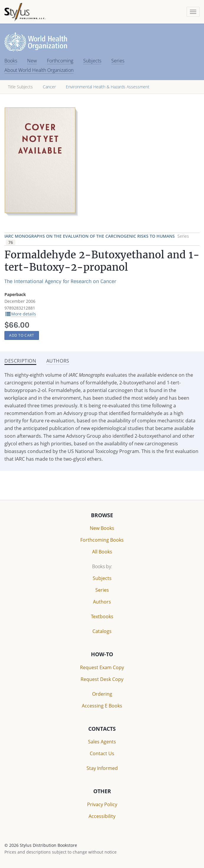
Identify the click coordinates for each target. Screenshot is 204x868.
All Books (102, 552)
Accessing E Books (102, 706)
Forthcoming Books (102, 540)
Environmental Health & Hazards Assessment (108, 87)
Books (11, 61)
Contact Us (102, 753)
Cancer (49, 87)
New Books (102, 528)
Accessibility (102, 816)
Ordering (102, 694)
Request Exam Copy (102, 667)
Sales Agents (102, 742)
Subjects (92, 61)
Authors (102, 602)
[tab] (58, 362)
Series (118, 61)
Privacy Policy (102, 804)
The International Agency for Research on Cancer (60, 281)
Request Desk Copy (102, 679)
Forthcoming (60, 61)
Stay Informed (102, 768)
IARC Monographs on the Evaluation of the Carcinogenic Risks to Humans (90, 236)
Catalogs (102, 631)
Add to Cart (22, 335)
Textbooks (102, 616)
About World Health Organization (39, 70)
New (32, 61)
